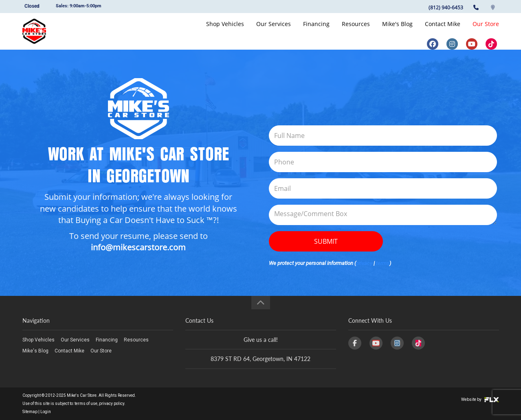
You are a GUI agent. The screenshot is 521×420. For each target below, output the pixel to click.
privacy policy (112, 404)
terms (383, 263)
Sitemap (30, 412)
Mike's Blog (397, 31)
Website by (480, 399)
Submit (326, 241)
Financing (316, 31)
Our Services (274, 31)
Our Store (486, 31)
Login (46, 412)
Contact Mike (443, 31)
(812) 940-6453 (446, 8)
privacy (364, 263)
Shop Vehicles (225, 31)
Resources (356, 31)
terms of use (86, 404)
